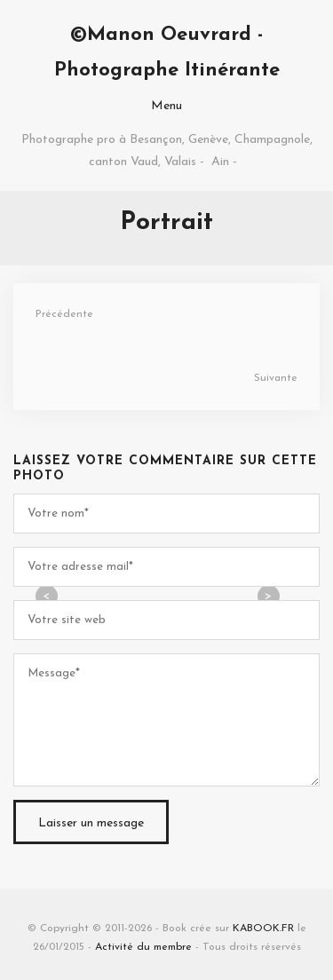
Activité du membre (143, 947)
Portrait (166, 223)
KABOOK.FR (263, 929)
